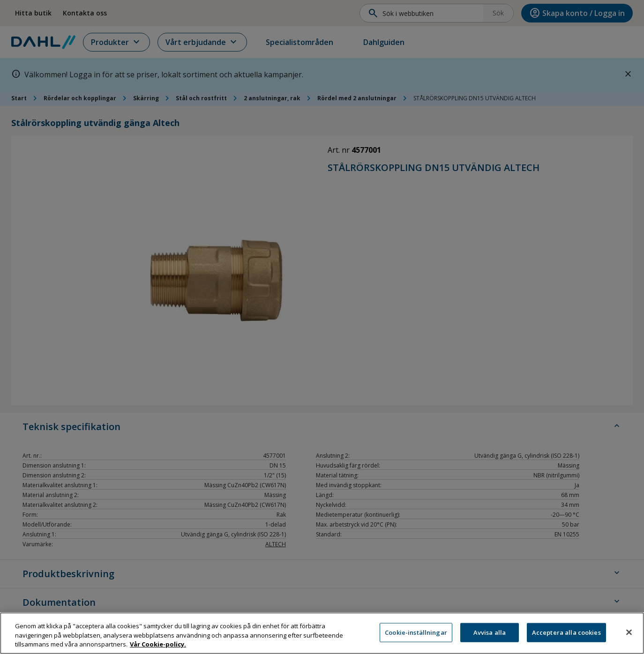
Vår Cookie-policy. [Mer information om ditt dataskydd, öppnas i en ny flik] (158, 648)
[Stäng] (629, 636)
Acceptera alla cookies (566, 636)
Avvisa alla (490, 636)
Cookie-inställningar (416, 636)
